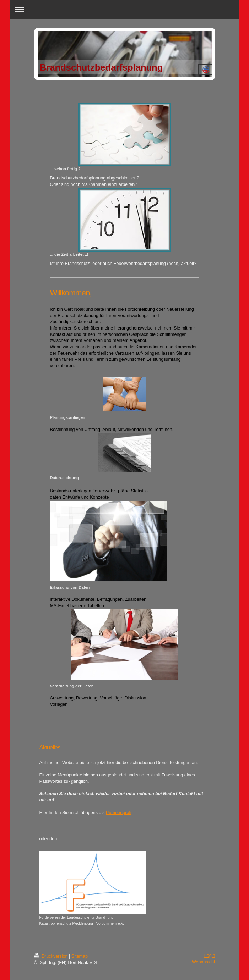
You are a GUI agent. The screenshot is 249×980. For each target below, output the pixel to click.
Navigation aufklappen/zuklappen (124, 9)
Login (210, 956)
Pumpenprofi (118, 813)
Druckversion (52, 956)
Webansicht (204, 962)
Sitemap (80, 956)
